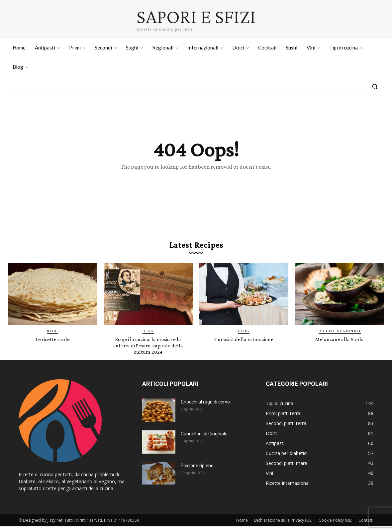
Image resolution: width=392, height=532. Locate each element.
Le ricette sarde (53, 345)
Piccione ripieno (197, 471)
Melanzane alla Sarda (340, 345)
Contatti (366, 526)
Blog (52, 336)
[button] (375, 86)
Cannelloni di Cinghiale (204, 439)
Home (242, 526)
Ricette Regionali (340, 336)
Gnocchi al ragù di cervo (205, 407)
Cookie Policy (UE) (335, 526)
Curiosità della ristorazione (244, 345)
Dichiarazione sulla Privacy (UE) (283, 526)
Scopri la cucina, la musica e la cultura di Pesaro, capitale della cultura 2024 (148, 351)
